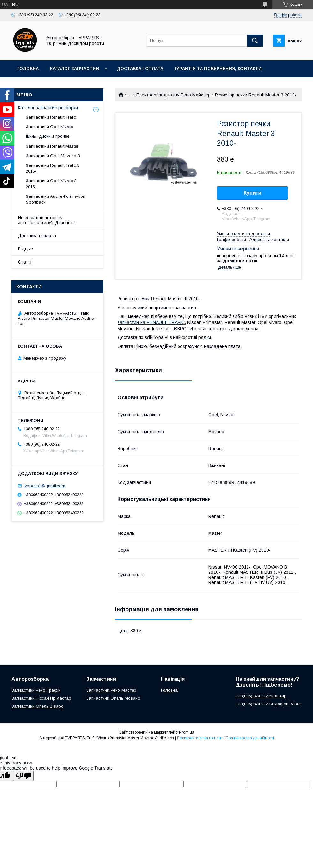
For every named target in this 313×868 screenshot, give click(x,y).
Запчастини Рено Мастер (111, 690)
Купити (253, 193)
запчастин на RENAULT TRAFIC (151, 322)
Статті (25, 262)
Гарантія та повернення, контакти (218, 69)
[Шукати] (255, 41)
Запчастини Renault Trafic (51, 117)
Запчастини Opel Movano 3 (53, 156)
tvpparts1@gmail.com (44, 486)
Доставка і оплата (140, 69)
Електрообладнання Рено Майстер (173, 95)
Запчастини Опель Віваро (38, 706)
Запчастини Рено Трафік (36, 690)
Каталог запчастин (75, 69)
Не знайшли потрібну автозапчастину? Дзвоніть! (46, 220)
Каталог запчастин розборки (48, 108)
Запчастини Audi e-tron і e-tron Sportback (56, 199)
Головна (28, 69)
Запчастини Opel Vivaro (50, 127)
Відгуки (26, 249)
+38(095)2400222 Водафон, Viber (268, 704)
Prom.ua (187, 732)
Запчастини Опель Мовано (113, 698)
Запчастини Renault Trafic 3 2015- (53, 168)
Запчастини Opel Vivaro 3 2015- (51, 184)
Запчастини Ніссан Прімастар (41, 698)
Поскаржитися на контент (200, 738)
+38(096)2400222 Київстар (261, 696)
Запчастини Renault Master (52, 146)
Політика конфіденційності (250, 738)
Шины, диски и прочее (48, 136)
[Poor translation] (23, 776)
